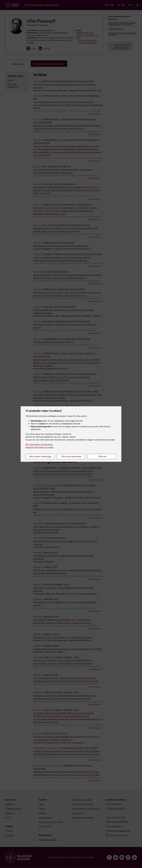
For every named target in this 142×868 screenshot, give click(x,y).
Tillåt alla (102, 457)
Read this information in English (40, 447)
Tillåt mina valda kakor (71, 457)
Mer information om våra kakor (39, 444)
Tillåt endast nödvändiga (40, 457)
